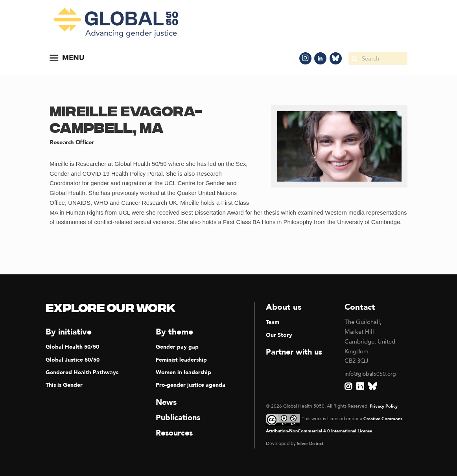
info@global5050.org (372, 374)
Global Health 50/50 (74, 347)
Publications (179, 418)
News (167, 402)
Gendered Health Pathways (84, 372)
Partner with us (296, 352)
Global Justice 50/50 (74, 360)
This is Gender (66, 385)
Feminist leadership (183, 360)
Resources (176, 433)
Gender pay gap (178, 347)
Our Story (279, 335)
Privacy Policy (385, 406)
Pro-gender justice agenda (192, 385)
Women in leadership (185, 372)
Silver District (312, 443)
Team (273, 322)
